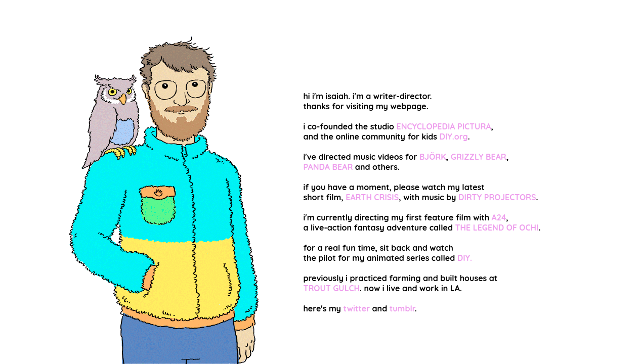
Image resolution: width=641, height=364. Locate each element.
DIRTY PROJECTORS (497, 197)
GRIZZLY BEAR (479, 157)
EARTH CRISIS (372, 197)
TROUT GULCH (331, 288)
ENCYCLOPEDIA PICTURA (444, 126)
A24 (499, 217)
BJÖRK (433, 157)
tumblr (402, 308)
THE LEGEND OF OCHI (497, 227)
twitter (356, 308)
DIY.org (453, 136)
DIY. (465, 258)
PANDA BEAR (328, 167)
